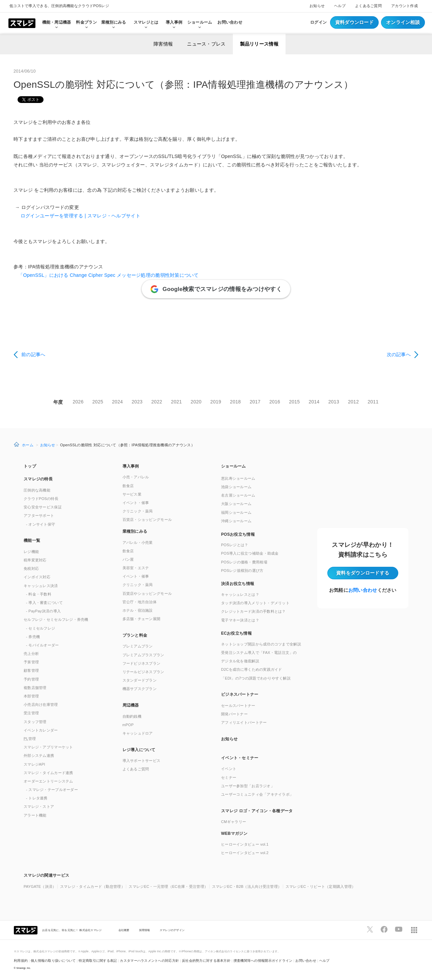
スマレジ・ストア (39, 806)
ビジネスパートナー (240, 694)
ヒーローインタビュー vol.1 (245, 844)
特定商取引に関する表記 (98, 961)
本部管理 (31, 696)
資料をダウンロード (363, 573)
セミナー (229, 777)
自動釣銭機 (132, 716)
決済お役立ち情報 (238, 584)
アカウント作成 (404, 6)
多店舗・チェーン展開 (142, 619)
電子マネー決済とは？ (240, 620)
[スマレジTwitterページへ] (370, 929)
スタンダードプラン (140, 680)
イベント (229, 769)
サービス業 (132, 494)
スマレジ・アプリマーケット (48, 747)
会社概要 (124, 930)
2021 (177, 402)
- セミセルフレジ (40, 628)
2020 (196, 402)
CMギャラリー (234, 822)
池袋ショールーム (236, 487)
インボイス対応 (37, 577)
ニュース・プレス (206, 44)
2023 (137, 402)
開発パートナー (234, 714)
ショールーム (200, 22)
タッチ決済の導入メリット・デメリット (255, 603)
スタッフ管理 (35, 722)
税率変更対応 (35, 560)
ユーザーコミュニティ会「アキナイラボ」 (257, 794)
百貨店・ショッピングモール (147, 520)
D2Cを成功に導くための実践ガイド (252, 669)
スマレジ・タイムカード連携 (48, 773)
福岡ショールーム (236, 512)
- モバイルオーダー (43, 645)
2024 (117, 402)
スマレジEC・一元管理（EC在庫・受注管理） (168, 886)
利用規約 (21, 961)
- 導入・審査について (44, 603)
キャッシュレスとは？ (240, 594)
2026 (78, 402)
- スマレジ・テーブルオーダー (52, 790)
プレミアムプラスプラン (143, 655)
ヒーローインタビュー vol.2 (245, 853)
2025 (98, 402)
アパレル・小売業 (138, 542)
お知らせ (317, 6)
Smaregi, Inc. (24, 968)
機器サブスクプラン (140, 689)
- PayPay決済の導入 (43, 611)
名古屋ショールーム (238, 495)
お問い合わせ (230, 22)
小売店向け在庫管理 (41, 705)
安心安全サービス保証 (43, 507)
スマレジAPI (34, 764)
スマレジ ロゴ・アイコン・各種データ (257, 811)
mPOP (128, 725)
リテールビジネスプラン (143, 672)
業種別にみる (135, 531)
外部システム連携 (39, 756)
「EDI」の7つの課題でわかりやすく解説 (256, 678)
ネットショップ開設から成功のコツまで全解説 (261, 644)
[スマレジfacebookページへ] (384, 929)
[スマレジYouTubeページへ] (399, 929)
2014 (314, 402)
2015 (294, 402)
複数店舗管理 (35, 688)
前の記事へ (33, 354)
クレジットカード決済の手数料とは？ (253, 611)
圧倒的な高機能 (37, 490)
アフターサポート (39, 515)
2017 (255, 402)
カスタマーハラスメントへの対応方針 (149, 961)
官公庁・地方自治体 (140, 602)
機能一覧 (32, 540)
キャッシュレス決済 (41, 586)
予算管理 (31, 662)
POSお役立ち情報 (238, 534)
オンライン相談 (403, 22)
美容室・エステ (136, 568)
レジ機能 (31, 552)
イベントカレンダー (41, 730)
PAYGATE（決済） (40, 886)
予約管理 (31, 679)
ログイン (318, 22)
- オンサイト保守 (40, 524)
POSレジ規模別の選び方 (242, 571)
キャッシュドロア (138, 733)
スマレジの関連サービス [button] (46, 875)
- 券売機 (33, 637)
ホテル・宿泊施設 (138, 610)
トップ (30, 466)
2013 (334, 402)
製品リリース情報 (259, 44)
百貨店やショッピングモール (147, 593)
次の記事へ (399, 354)
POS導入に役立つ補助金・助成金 (250, 553)
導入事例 (131, 466)
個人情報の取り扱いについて (53, 961)
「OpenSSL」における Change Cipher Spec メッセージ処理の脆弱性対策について (106, 275)
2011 (373, 402)
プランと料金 (135, 635)
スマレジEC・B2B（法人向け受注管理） (247, 886)
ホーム (28, 445)
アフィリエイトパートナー (244, 722)
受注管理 (31, 713)
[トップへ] (22, 23)
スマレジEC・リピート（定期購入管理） (321, 886)
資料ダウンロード (354, 22)
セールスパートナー (238, 706)
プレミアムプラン (138, 646)
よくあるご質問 (368, 6)
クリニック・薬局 (138, 511)
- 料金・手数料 (39, 594)
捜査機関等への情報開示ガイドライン (263, 961)
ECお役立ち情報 (236, 633)
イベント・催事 (136, 503)
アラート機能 (35, 815)
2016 (275, 402)
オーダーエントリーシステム (48, 781)
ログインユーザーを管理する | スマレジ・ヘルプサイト (77, 216)
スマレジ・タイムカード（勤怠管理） (92, 886)
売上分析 (31, 654)
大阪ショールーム (236, 504)
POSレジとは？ (235, 545)
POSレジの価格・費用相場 (244, 562)
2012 (353, 402)
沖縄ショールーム (236, 521)
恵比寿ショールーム (238, 478)
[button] (265, 833)
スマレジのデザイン (172, 930)
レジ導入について (139, 750)
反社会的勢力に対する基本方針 (206, 961)
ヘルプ (340, 6)
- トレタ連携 (37, 798)
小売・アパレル (136, 477)
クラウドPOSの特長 (41, 499)
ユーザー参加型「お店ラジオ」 (248, 786)
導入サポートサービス (142, 761)
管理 (30, 739)
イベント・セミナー (240, 758)
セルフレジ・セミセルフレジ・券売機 (56, 619)
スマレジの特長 (38, 479)
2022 (157, 402)
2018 (235, 402)
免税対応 (31, 568)
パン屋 (128, 559)
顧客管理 (31, 670)
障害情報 (163, 44)
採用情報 (145, 930)
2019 (216, 402)
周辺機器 (131, 705)
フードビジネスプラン (142, 663)
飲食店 (128, 486)
